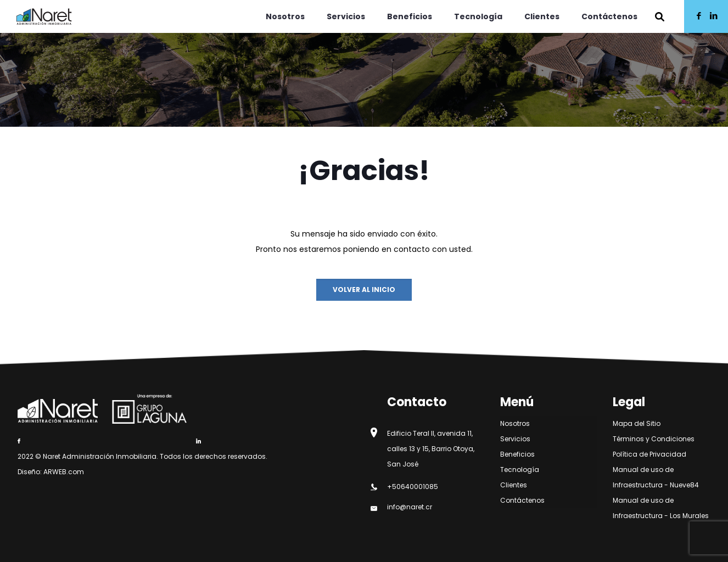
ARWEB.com (64, 472)
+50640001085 (413, 487)
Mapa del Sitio (637, 423)
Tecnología (520, 470)
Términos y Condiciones (654, 439)
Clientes (514, 485)
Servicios (515, 439)
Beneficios (517, 454)
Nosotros (515, 423)
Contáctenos (522, 500)
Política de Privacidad (649, 454)
